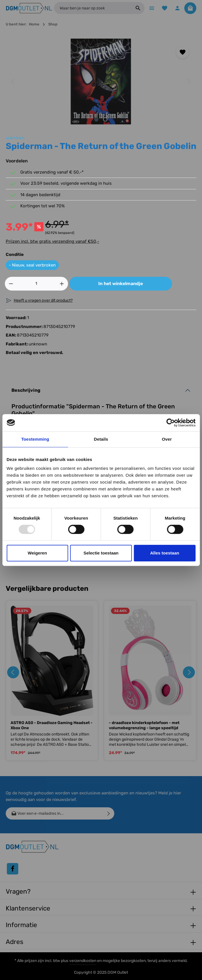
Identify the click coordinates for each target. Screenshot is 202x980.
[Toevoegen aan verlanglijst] (183, 53)
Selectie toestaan (101, 553)
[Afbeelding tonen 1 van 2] (96, 120)
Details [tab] (101, 439)
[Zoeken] (136, 9)
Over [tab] (167, 439)
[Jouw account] (177, 8)
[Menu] (150, 8)
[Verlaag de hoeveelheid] (11, 284)
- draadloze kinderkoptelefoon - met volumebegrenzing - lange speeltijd (144, 726)
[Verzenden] (109, 813)
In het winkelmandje (121, 284)
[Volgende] (189, 82)
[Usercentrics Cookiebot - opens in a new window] (170, 423)
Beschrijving (26, 391)
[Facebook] (13, 869)
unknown (15, 138)
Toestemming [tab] (35, 439)
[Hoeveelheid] (37, 284)
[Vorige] (13, 82)
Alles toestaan (165, 553)
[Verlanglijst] (163, 8)
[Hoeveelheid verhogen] (62, 284)
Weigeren (37, 553)
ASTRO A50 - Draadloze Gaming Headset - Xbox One (52, 726)
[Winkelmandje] (190, 8)
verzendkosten (83, 961)
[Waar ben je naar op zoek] (92, 9)
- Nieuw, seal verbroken (32, 266)
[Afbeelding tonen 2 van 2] (105, 120)
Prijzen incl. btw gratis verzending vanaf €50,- (52, 242)
